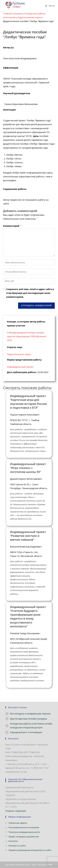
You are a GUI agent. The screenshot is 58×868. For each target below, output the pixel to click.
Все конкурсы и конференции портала (30, 714)
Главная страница (13, 14)
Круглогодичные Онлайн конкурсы (29, 719)
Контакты (13, 841)
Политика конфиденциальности (24, 832)
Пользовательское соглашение (24, 827)
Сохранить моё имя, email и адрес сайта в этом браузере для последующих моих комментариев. (30, 293)
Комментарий (12, 226)
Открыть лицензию (16, 811)
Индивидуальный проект (20, 367)
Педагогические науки (29, 17)
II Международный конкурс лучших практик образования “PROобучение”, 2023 (27, 336)
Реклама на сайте (17, 846)
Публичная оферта (18, 823)
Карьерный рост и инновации (26, 732)
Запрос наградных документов (24, 837)
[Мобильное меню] (49, 6)
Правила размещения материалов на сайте (30, 850)
